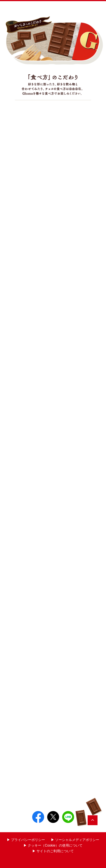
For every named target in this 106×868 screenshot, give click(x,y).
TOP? (93, 820)
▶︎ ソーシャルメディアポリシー (75, 840)
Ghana (21, 7)
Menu (97, 7)
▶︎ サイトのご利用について (53, 851)
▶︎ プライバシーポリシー (26, 840)
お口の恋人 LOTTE (75, 7)
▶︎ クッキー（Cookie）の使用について (53, 845)
